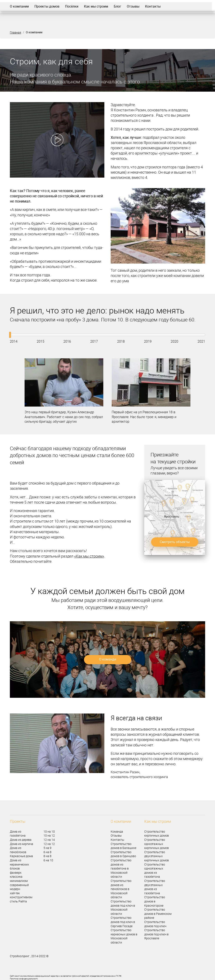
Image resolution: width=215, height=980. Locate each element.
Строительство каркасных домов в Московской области (124, 936)
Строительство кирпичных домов (157, 834)
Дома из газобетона (18, 834)
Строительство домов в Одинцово (123, 854)
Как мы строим (96, 6)
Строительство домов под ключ (155, 924)
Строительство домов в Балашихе (123, 846)
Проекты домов (47, 6)
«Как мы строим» (89, 556)
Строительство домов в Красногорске (155, 901)
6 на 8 (47, 852)
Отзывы (133, 6)
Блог (117, 6)
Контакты (153, 6)
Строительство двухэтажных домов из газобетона (155, 887)
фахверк (16, 873)
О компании (19, 6)
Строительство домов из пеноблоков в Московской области (121, 889)
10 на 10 (49, 831)
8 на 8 (47, 856)
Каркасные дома (21, 856)
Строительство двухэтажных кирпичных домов (157, 856)
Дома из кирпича (22, 844)
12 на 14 (49, 840)
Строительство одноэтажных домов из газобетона (155, 871)
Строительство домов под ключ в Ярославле (156, 934)
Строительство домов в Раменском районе (158, 914)
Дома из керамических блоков (19, 864)
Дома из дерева (21, 840)
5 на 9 (47, 848)
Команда (117, 831)
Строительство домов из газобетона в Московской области (121, 868)
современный (19, 885)
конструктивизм (21, 897)
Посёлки (72, 6)
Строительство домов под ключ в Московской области (123, 907)
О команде (108, 659)
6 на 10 (48, 860)
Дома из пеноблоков (18, 850)
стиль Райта (18, 901)
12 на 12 (49, 844)
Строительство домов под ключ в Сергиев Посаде (123, 922)
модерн (15, 889)
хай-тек (15, 893)
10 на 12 (49, 835)
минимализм (19, 881)
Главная (16, 32)
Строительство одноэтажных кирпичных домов (157, 844)
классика (16, 877)
